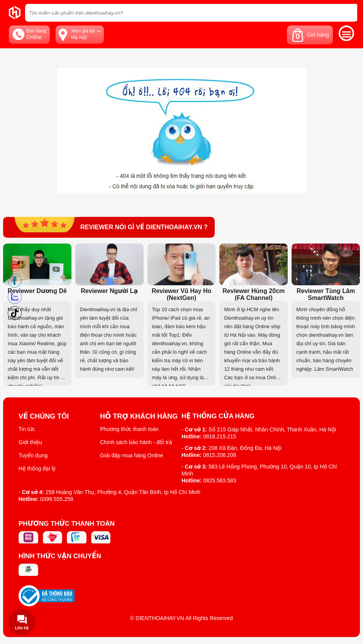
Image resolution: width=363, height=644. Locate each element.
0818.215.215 (220, 436)
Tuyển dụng (33, 455)
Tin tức (27, 429)
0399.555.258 (57, 499)
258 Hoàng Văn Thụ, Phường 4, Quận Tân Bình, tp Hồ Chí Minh (123, 492)
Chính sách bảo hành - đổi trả (136, 442)
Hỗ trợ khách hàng (139, 416)
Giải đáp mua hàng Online (131, 455)
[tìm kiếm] (349, 13)
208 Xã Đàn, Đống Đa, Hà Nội (245, 448)
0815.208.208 (220, 455)
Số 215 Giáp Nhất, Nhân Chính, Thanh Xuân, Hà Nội (272, 429)
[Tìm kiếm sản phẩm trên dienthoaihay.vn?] (191, 13)
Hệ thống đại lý (37, 469)
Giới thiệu (30, 442)
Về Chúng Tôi (44, 416)
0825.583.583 (220, 480)
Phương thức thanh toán (129, 429)
